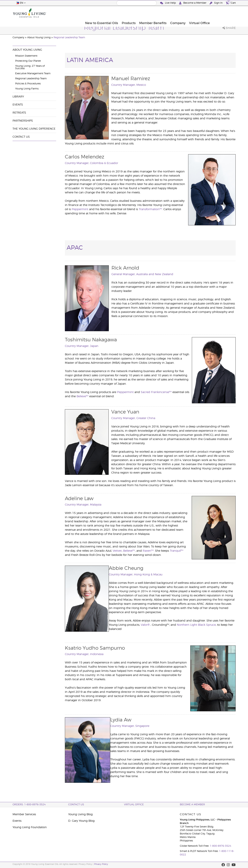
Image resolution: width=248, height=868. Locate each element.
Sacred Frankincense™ (156, 392)
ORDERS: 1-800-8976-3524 (29, 805)
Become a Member (193, 3)
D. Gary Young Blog (81, 821)
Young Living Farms (27, 89)
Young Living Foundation (30, 827)
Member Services (24, 814)
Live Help (168, 3)
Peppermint (80, 209)
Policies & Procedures (28, 84)
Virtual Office (223, 13)
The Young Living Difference (34, 129)
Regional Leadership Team (69, 38)
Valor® (145, 625)
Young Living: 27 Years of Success (30, 67)
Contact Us (21, 137)
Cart (231, 3)
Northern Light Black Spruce (196, 625)
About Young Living (39, 38)
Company (201, 13)
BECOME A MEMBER (192, 805)
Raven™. (148, 551)
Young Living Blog (80, 814)
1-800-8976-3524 (221, 846)
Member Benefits (176, 13)
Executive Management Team (33, 74)
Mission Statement (26, 56)
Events (18, 105)
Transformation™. (151, 209)
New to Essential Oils (124, 13)
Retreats (19, 113)
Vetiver (117, 551)
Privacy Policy (101, 864)
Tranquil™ (177, 551)
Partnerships (23, 121)
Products (152, 13)
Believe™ (82, 396)
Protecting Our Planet (28, 61)
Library (18, 97)
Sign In (216, 3)
